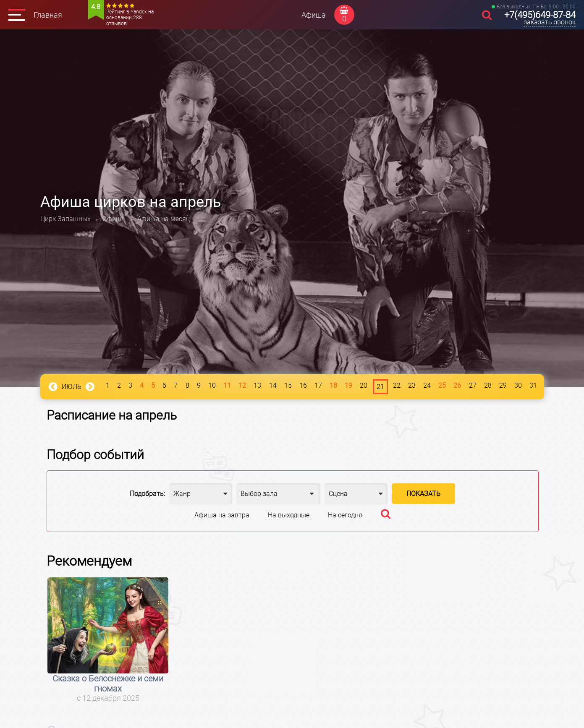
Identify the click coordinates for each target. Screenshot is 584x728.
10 (212, 385)
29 (503, 385)
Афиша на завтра (222, 515)
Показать (423, 494)
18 (333, 385)
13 (257, 385)
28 (488, 385)
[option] (108, 640)
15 (288, 385)
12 (242, 385)
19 (348, 385)
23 (412, 385)
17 (318, 385)
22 (397, 385)
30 (518, 385)
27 (473, 385)
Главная (48, 15)
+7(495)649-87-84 (540, 15)
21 (380, 387)
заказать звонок (550, 22)
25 (442, 385)
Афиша (314, 15)
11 (227, 385)
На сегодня (345, 515)
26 (457, 385)
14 (273, 385)
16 (303, 385)
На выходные (289, 515)
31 (533, 385)
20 (364, 385)
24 (427, 385)
